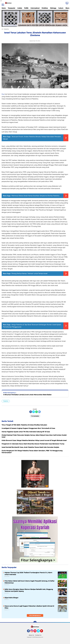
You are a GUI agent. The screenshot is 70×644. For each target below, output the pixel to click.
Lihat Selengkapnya (35, 615)
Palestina (6, 401)
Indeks (20, 8)
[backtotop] (35, 623)
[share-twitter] (34, 412)
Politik (26, 8)
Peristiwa (45, 8)
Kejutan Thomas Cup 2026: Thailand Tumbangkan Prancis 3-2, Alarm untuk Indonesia (28, 574)
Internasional (35, 8)
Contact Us (38, 635)
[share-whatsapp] (36, 412)
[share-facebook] (31, 412)
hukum (61, 8)
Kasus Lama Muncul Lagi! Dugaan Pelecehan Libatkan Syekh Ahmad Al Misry (29, 607)
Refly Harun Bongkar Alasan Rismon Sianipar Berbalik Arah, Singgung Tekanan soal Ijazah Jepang (29, 590)
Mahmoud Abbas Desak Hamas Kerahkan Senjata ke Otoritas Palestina (35, 196)
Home (4, 8)
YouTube (43, 632)
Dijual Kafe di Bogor (11, 598)
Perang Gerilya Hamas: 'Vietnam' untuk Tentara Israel (29, 274)
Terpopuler (12, 8)
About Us (31, 635)
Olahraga (53, 8)
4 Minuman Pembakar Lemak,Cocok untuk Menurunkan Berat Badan (27, 395)
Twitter (39, 632)
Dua (3, 94)
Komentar (35, 416)
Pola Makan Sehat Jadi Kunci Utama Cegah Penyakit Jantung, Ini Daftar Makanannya (29, 582)
